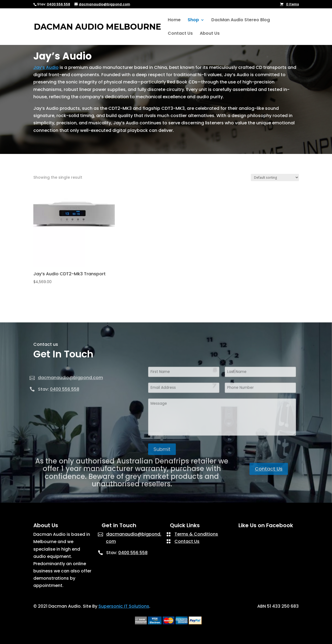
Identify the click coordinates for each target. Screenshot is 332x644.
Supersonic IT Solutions (124, 606)
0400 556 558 (58, 4)
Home (174, 20)
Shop (193, 20)
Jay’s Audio (46, 67)
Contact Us (180, 34)
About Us (210, 34)
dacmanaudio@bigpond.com (70, 391)
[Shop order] (275, 177)
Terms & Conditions (196, 534)
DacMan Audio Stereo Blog (241, 20)
